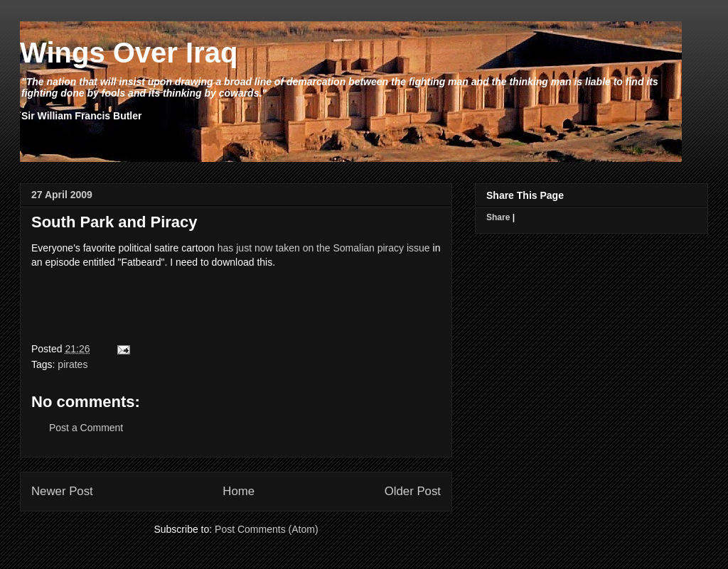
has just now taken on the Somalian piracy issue (324, 248)
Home (239, 491)
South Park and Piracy (114, 222)
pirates (73, 364)
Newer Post (62, 491)
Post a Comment (86, 428)
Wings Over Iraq (129, 53)
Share (498, 217)
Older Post (413, 491)
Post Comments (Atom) (266, 529)
